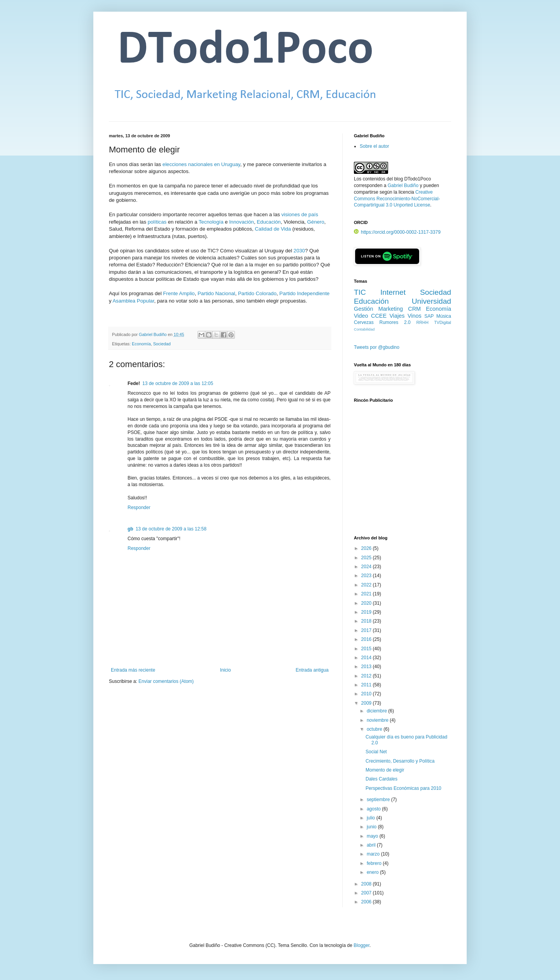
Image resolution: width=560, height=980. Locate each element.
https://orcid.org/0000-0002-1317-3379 (397, 232)
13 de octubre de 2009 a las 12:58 (171, 529)
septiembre (379, 800)
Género (316, 222)
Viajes (397, 316)
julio (372, 818)
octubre (375, 729)
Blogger (361, 945)
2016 (367, 639)
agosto (374, 809)
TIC (360, 292)
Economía (141, 344)
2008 (367, 884)
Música (444, 316)
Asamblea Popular (134, 301)
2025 (367, 558)
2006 (367, 902)
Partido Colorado (257, 293)
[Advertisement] (402, 473)
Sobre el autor (374, 146)
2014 (367, 658)
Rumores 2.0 (395, 322)
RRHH (422, 322)
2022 (367, 585)
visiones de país (300, 214)
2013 (367, 667)
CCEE (379, 316)
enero (373, 872)
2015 (367, 649)
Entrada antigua (312, 670)
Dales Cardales (381, 779)
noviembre (378, 720)
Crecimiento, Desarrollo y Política (400, 761)
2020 (367, 603)
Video (361, 316)
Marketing (391, 309)
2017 (367, 630)
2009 (367, 703)
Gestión (364, 309)
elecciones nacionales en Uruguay (201, 164)
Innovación (241, 222)
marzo (374, 854)
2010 (367, 694)
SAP (429, 316)
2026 (367, 548)
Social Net (376, 752)
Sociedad (162, 344)
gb (130, 529)
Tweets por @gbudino (377, 347)
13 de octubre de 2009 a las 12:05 (178, 383)
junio (372, 827)
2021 (367, 594)
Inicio (226, 670)
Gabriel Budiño (153, 334)
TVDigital (443, 322)
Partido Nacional (216, 293)
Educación (269, 222)
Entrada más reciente (133, 670)
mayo (373, 836)
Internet (393, 292)
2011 (367, 685)
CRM (414, 309)
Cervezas (364, 322)
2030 (299, 251)
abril (372, 845)
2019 (367, 612)
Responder (139, 507)
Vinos (415, 316)
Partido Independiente (304, 293)
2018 (367, 621)
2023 (367, 576)
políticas (157, 222)
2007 (367, 893)
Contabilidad (364, 329)
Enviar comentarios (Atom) (166, 681)
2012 (367, 676)
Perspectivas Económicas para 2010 (403, 788)
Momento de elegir (385, 770)
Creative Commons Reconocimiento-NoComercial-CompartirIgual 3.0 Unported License (397, 199)
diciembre (377, 711)
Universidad (431, 301)
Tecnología (211, 222)
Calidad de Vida (273, 229)
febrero (375, 863)
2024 (367, 567)
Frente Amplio (179, 293)
